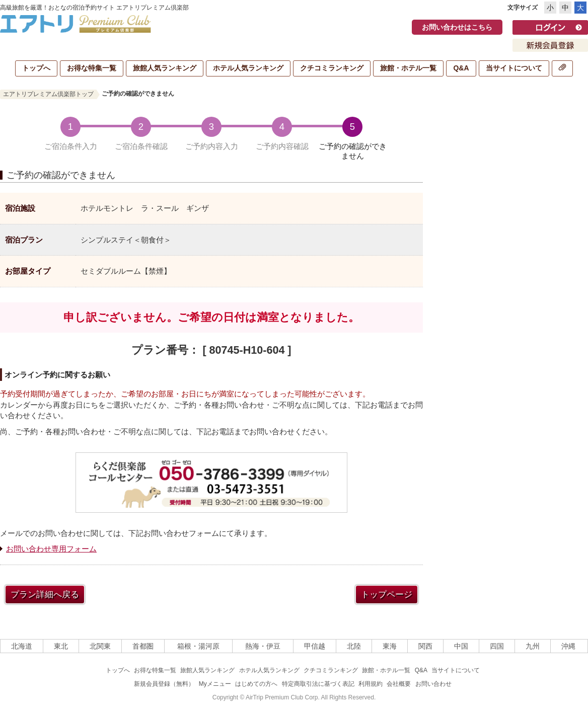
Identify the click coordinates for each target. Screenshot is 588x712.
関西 (425, 646)
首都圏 (143, 646)
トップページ (387, 595)
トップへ (36, 68)
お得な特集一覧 (92, 68)
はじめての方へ (256, 684)
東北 (61, 646)
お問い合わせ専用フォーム (51, 549)
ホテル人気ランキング (248, 68)
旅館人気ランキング (165, 68)
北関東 (100, 646)
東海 (390, 646)
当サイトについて (514, 68)
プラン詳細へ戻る (45, 595)
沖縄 (568, 646)
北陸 (354, 646)
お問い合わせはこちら (457, 27)
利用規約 (371, 684)
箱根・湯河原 (198, 646)
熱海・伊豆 (263, 646)
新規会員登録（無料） (164, 684)
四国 (497, 646)
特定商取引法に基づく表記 (318, 684)
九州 (533, 646)
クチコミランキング (332, 68)
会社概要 (399, 684)
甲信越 (315, 646)
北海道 (22, 646)
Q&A (461, 68)
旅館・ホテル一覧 (408, 68)
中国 (461, 646)
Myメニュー (215, 684)
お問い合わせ (433, 684)
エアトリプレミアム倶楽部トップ (48, 94)
